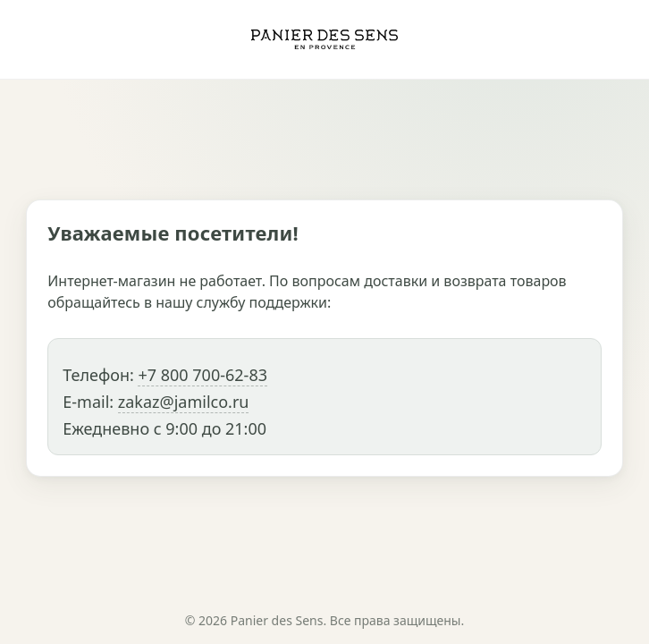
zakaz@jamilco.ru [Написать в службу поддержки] (184, 402)
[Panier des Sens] (324, 39)
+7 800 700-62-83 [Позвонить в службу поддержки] (202, 375)
